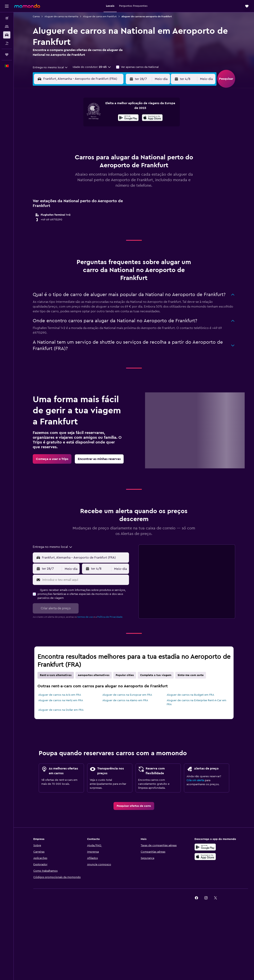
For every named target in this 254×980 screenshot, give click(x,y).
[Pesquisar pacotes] (7, 43)
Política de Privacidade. (110, 617)
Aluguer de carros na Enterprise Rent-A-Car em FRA (196, 702)
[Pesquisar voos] (7, 18)
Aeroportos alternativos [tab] (94, 675)
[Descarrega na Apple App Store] (205, 857)
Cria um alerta (195, 780)
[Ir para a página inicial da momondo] (27, 6)
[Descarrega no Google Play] (128, 118)
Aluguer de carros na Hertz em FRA (61, 700)
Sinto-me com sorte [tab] (191, 675)
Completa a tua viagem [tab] (156, 675)
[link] (52, 459)
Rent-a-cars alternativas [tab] (56, 675)
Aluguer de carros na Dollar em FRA (61, 710)
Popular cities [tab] (125, 675)
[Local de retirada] (85, 558)
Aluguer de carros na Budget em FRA (190, 695)
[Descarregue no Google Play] (205, 847)
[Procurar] (7, 27)
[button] (7, 6)
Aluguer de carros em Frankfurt (100, 16)
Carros (36, 16)
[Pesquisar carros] (7, 35)
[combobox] (50, 67)
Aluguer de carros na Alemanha (61, 16)
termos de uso (85, 617)
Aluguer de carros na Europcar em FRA (127, 695)
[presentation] (152, 118)
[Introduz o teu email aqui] (85, 580)
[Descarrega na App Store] (152, 118)
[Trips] (7, 55)
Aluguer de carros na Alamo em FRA (125, 700)
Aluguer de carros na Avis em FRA (60, 695)
